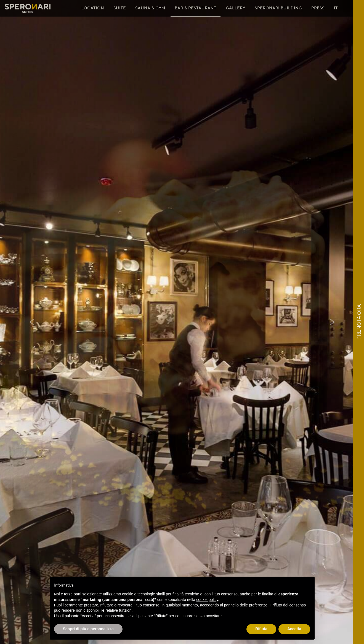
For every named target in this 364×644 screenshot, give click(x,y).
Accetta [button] (294, 629)
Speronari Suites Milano (28, 8)
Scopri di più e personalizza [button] (88, 629)
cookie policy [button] (207, 600)
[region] (182, 322)
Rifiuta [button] (261, 629)
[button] (32, 322)
